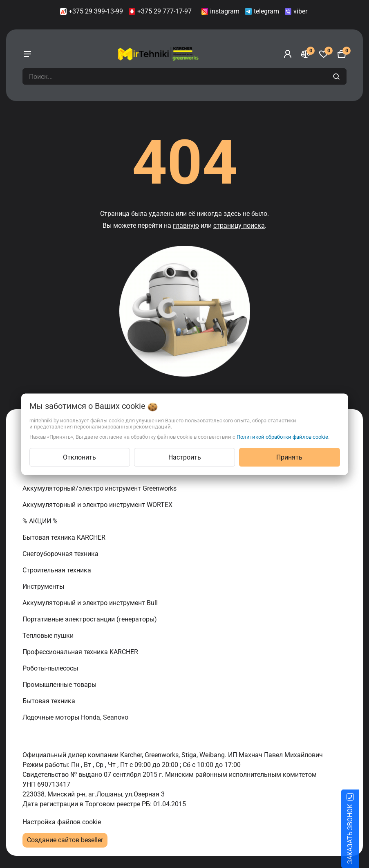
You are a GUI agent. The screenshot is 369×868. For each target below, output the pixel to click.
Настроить (185, 457)
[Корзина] (342, 54)
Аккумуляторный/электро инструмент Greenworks (100, 488)
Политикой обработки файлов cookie (282, 436)
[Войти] (288, 54)
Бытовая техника (50, 701)
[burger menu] (27, 54)
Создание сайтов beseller (65, 840)
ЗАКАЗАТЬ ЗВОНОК (360, 834)
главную (186, 225)
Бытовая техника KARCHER (65, 537)
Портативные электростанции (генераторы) (91, 619)
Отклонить (79, 457)
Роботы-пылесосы (51, 668)
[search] (337, 76)
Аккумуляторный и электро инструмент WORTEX (98, 505)
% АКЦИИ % (41, 521)
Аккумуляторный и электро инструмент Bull (91, 603)
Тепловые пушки (49, 636)
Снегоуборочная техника (61, 554)
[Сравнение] (306, 54)
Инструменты (44, 587)
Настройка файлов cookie (62, 822)
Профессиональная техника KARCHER (81, 652)
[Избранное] (324, 54)
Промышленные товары (60, 685)
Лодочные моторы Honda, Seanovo (76, 717)
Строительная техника (58, 570)
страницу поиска (239, 225)
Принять (289, 457)
